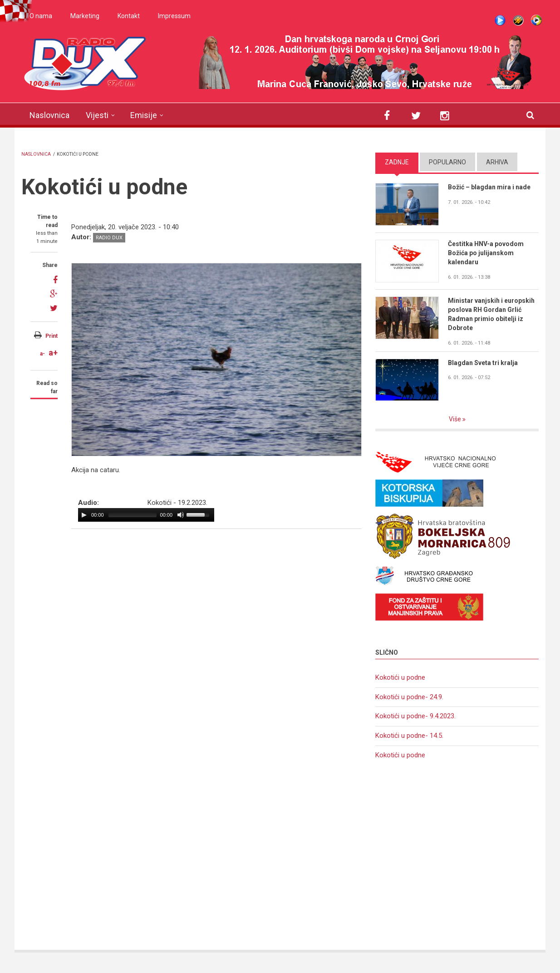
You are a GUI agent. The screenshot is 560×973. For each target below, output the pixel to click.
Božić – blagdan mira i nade (489, 187)
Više (456, 419)
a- (42, 354)
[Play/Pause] (84, 515)
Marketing (85, 16)
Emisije (144, 115)
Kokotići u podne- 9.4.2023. (415, 716)
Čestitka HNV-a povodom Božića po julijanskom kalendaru (486, 253)
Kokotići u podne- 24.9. (409, 697)
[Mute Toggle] (181, 515)
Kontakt (129, 16)
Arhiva (497, 162)
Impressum (174, 16)
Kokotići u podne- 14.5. (409, 736)
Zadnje (397, 162)
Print (52, 336)
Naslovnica (49, 115)
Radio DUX (109, 238)
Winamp (518, 20)
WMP (536, 20)
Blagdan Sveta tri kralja (483, 363)
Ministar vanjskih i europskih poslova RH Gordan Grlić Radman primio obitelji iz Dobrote (491, 314)
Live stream (500, 20)
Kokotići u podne (400, 677)
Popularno (447, 162)
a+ (53, 353)
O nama (41, 16)
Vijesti (97, 115)
